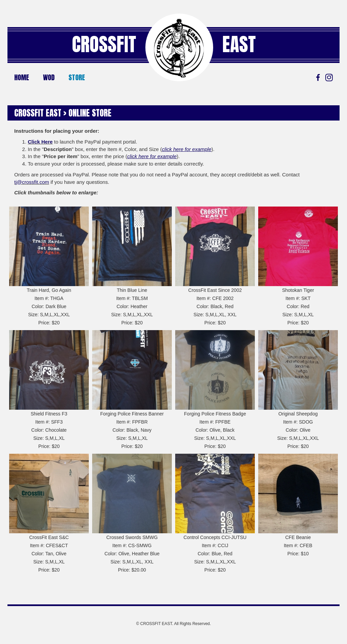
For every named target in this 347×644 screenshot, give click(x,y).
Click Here (40, 142)
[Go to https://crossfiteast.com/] (179, 47)
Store (77, 77)
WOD (49, 77)
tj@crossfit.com (32, 182)
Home (22, 77)
